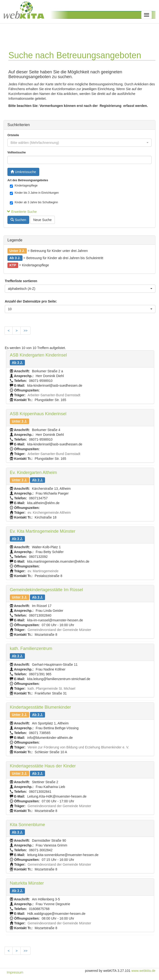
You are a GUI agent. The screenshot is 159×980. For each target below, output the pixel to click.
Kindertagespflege (24, 186)
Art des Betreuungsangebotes (28, 180)
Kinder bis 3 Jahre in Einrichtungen (34, 193)
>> (25, 331)
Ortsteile (13, 135)
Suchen (18, 220)
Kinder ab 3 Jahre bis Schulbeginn (34, 203)
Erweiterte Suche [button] (22, 212)
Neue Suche (43, 220)
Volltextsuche (17, 152)
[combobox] (79, 143)
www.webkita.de (143, 971)
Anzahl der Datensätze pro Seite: (31, 301)
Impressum (15, 972)
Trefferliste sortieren (21, 281)
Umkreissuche (23, 172)
